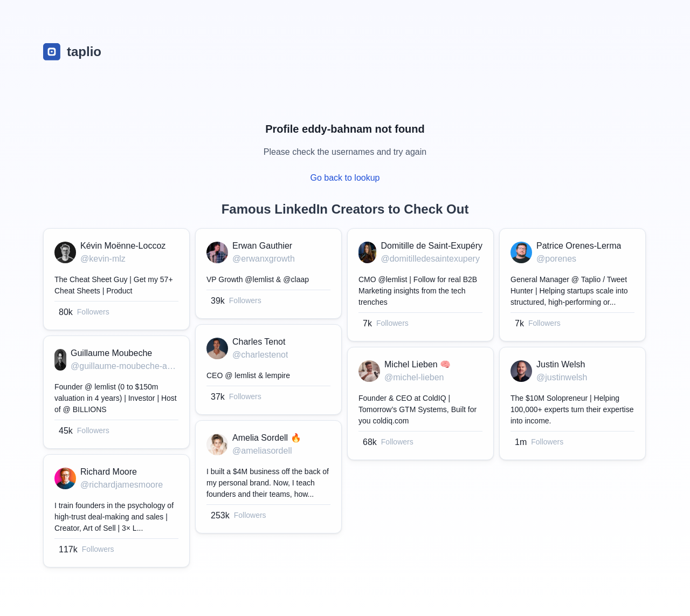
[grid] (345, 401)
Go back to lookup (345, 178)
